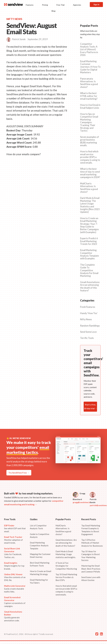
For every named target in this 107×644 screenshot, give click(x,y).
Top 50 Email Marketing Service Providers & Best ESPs (66, 577)
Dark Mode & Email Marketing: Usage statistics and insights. (66, 554)
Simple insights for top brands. (14, 566)
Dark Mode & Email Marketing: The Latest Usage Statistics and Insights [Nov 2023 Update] (90, 205)
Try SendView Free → (19, 473)
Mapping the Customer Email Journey (40, 556)
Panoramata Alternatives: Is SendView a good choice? (89, 83)
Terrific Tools (87, 338)
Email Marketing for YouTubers (39, 581)
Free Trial (60, 5)
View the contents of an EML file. (15, 577)
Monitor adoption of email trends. (13, 540)
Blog (53, 11)
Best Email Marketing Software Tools (40, 564)
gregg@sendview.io (82, 502)
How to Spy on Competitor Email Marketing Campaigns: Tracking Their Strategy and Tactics (89, 122)
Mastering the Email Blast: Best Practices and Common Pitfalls (91, 569)
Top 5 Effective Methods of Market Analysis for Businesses (92, 543)
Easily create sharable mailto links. (15, 589)
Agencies (77, 5)
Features (30, 5)
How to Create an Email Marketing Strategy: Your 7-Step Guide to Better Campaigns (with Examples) (89, 225)
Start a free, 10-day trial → (90, 407)
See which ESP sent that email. (15, 528)
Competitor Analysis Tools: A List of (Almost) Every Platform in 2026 (89, 50)
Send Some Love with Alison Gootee (91, 579)
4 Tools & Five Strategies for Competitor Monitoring (66, 566)
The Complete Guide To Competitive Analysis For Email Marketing (89, 270)
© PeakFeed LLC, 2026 (14, 634)
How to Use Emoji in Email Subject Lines (90, 106)
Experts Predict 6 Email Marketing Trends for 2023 (89, 241)
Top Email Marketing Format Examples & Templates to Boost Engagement (91, 530)
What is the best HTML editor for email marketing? (89, 96)
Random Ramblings (90, 326)
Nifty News (86, 319)
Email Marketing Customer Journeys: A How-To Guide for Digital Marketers (90, 67)
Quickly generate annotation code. (13, 616)
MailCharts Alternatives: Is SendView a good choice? (89, 188)
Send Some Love (88, 332)
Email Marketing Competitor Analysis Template (39, 546)
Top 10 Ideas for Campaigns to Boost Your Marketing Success (91, 556)
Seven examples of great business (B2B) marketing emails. (90, 141)
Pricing (45, 5)
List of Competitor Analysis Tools (38, 527)
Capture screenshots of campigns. (15, 602)
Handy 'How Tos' (89, 313)
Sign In (96, 4)
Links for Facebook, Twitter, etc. (13, 553)
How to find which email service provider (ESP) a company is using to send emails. (90, 157)
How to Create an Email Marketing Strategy (41, 573)
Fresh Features (88, 307)
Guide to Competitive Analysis (40, 536)
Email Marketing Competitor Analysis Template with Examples (89, 254)
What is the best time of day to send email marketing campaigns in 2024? (90, 173)
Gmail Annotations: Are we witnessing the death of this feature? (90, 286)
